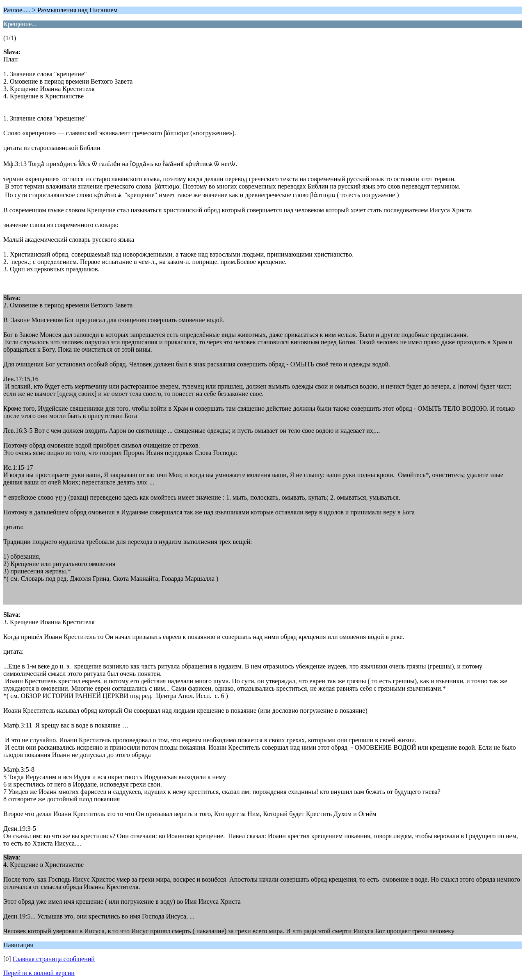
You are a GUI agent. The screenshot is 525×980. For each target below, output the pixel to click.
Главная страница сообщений (54, 959)
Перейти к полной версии (39, 973)
